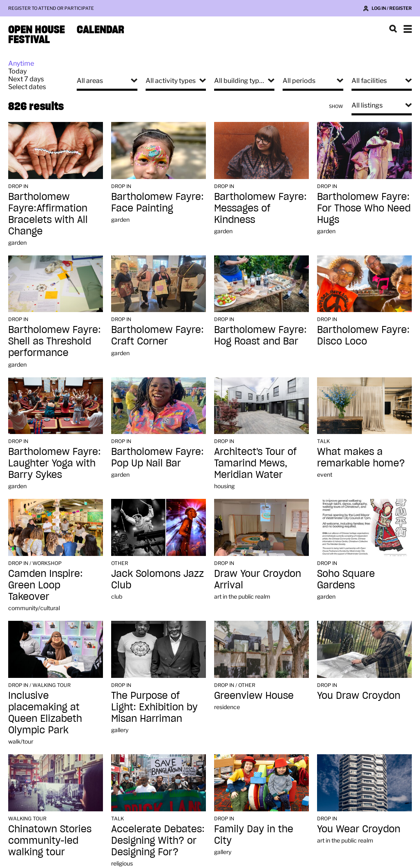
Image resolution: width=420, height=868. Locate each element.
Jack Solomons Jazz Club (157, 579)
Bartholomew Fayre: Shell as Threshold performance (55, 341)
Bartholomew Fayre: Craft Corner (157, 335)
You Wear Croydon (359, 829)
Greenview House (254, 695)
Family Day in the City (254, 835)
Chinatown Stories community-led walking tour (50, 840)
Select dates (27, 87)
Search (393, 29)
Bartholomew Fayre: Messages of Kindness (260, 208)
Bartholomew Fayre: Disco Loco (363, 335)
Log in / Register (392, 8)
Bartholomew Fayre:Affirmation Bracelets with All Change (48, 214)
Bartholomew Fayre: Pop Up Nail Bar (157, 457)
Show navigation (408, 29)
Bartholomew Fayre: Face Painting (157, 202)
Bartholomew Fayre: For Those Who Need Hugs (364, 208)
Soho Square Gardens (346, 579)
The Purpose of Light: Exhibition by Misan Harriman (154, 707)
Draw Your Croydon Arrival (258, 579)
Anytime (21, 63)
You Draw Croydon (359, 695)
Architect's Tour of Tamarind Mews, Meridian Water (255, 463)
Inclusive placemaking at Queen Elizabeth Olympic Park (45, 713)
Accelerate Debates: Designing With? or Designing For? (158, 840)
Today (17, 71)
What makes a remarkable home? (361, 457)
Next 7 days (26, 79)
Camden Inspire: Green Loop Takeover (46, 585)
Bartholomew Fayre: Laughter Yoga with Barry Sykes (55, 463)
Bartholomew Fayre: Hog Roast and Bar (260, 335)
